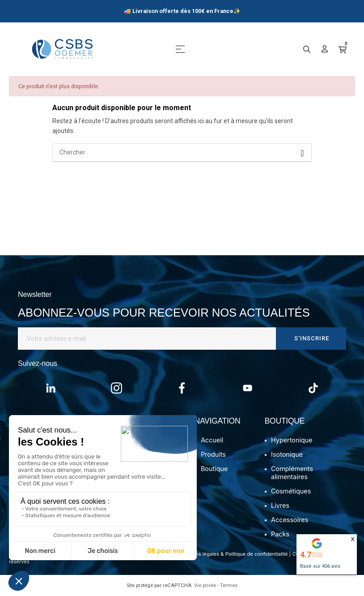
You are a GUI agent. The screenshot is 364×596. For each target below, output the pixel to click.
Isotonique (287, 454)
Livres (280, 505)
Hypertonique (292, 440)
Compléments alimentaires (292, 473)
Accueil (212, 440)
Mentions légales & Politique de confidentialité (234, 554)
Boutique (214, 469)
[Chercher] (182, 153)
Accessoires (290, 520)
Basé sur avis (320, 566)
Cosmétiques (291, 491)
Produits (213, 454)
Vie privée (205, 585)
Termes (229, 585)
